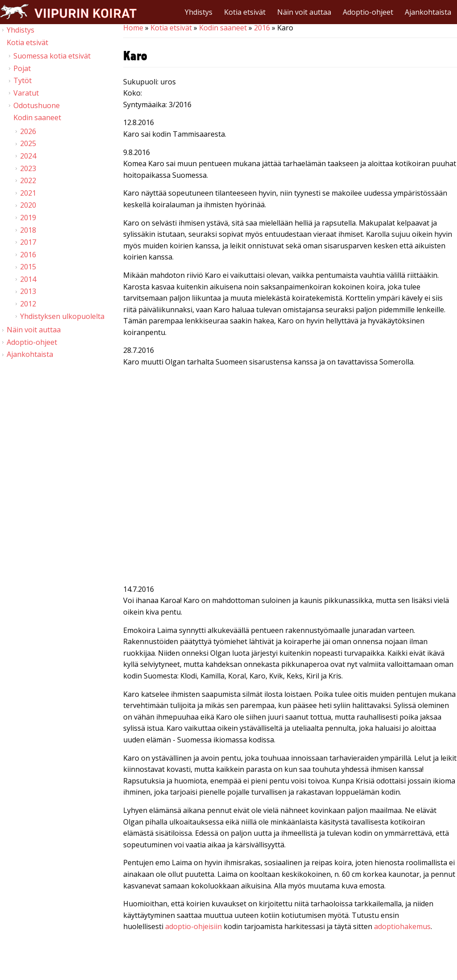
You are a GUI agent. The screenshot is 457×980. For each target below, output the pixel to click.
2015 (28, 267)
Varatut (26, 93)
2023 (28, 168)
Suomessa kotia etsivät (52, 56)
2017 (28, 242)
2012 (28, 304)
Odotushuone (37, 105)
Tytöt (23, 80)
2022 (28, 180)
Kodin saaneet (223, 28)
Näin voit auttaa (304, 12)
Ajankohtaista (428, 12)
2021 (28, 193)
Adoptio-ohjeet (368, 12)
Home (133, 28)
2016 (262, 28)
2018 (28, 230)
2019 (28, 218)
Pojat (22, 68)
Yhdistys (199, 12)
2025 (28, 143)
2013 (28, 291)
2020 (28, 205)
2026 (28, 131)
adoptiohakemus (402, 926)
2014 (28, 279)
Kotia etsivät (245, 12)
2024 (28, 156)
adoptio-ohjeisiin (193, 926)
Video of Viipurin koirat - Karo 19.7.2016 (290, 486)
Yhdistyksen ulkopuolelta (62, 316)
